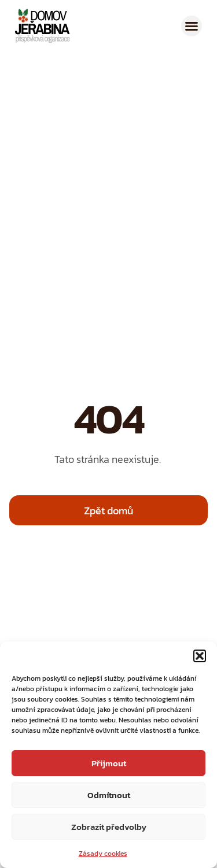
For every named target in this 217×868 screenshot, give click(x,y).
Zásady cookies (103, 854)
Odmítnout (109, 795)
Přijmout (109, 763)
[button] (200, 656)
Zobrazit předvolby (109, 827)
